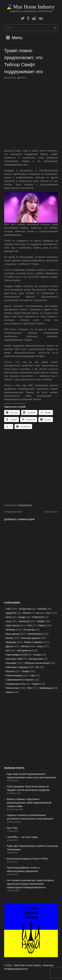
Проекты (11, 671)
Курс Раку (12, 828)
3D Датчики (25, 609)
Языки (9, 692)
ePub (9, 617)
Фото (30, 688)
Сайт (32, 675)
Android (42, 609)
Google (22, 617)
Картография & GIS (16, 655)
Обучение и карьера (17, 667)
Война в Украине (33, 642)
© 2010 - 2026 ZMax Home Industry (23, 965)
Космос (37, 655)
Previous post (14, 512)
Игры (40, 646)
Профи (26, 671)
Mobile (41, 621)
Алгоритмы (29, 630)
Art (38, 613)
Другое (10, 646)
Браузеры (11, 642)
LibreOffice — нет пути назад (22, 837)
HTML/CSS (38, 617)
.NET (9, 609)
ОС (37, 667)
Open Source (13, 625)
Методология (36, 659)
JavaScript (24, 621)
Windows (11, 630)
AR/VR (26, 613)
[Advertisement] (31, 114)
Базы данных (13, 634)
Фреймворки (46, 688)
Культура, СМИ (14, 659)
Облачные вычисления (37, 663)
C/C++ (49, 613)
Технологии (25, 505)
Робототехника (14, 675)
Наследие (11, 663)
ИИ (8, 650)
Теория (35, 684)
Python (42, 625)
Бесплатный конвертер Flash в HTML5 (28, 859)
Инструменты (24, 650)
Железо (25, 646)
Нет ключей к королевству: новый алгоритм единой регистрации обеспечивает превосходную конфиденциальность (30, 884)
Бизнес (10, 638)
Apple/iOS (11, 613)
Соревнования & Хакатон (20, 680)
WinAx (23, 78)
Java (8, 621)
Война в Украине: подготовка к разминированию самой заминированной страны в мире (29, 803)
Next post (50, 512)
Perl (30, 625)
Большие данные (31, 638)
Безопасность (35, 634)
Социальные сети (15, 684)
